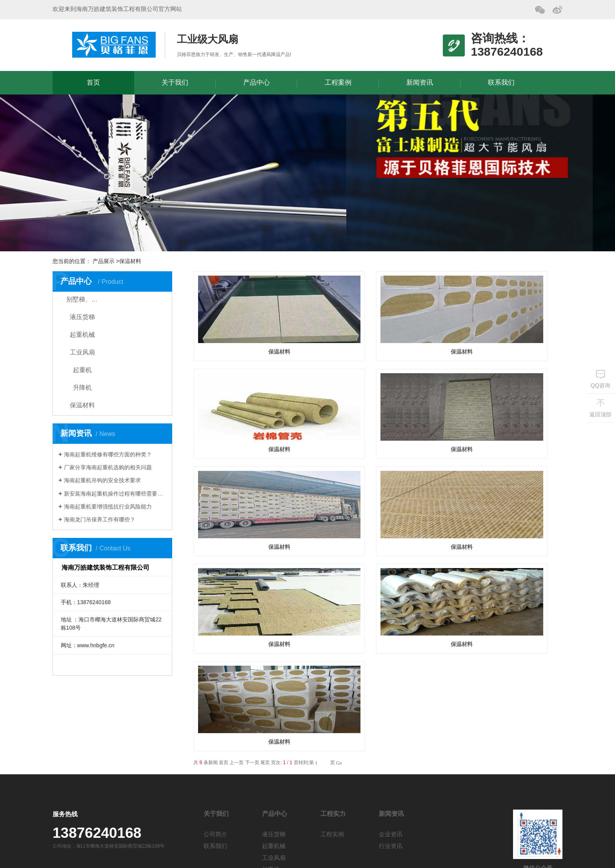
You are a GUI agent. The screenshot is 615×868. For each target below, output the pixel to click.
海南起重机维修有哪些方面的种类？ (108, 454)
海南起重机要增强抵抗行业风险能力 (108, 507)
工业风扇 (82, 352)
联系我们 (501, 83)
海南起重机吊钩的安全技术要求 (102, 480)
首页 (93, 83)
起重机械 (82, 335)
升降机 (82, 388)
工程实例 (332, 743)
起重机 (82, 370)
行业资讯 (391, 755)
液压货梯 (82, 317)
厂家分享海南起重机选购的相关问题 (108, 467)
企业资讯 (391, 743)
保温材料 (82, 405)
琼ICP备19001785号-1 (200, 852)
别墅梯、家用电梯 (89, 299)
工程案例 (338, 83)
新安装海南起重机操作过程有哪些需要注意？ (115, 494)
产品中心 (257, 83)
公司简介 (215, 743)
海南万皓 (114, 45)
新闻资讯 (420, 83)
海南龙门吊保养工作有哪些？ (100, 519)
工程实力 (333, 723)
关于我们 (175, 83)
